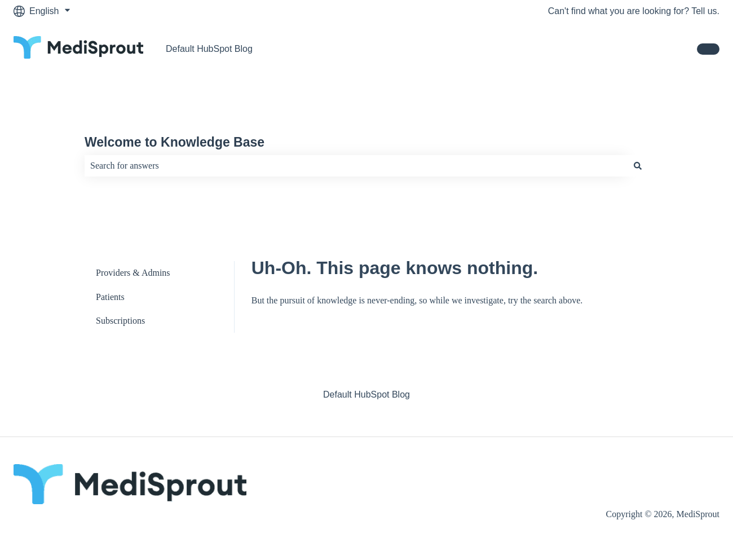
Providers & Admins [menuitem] (133, 273)
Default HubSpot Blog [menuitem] (366, 394)
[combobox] (356, 166)
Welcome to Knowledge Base (175, 142)
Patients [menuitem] (110, 297)
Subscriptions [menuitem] (120, 321)
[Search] (638, 166)
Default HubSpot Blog (209, 49)
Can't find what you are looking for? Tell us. (634, 11)
